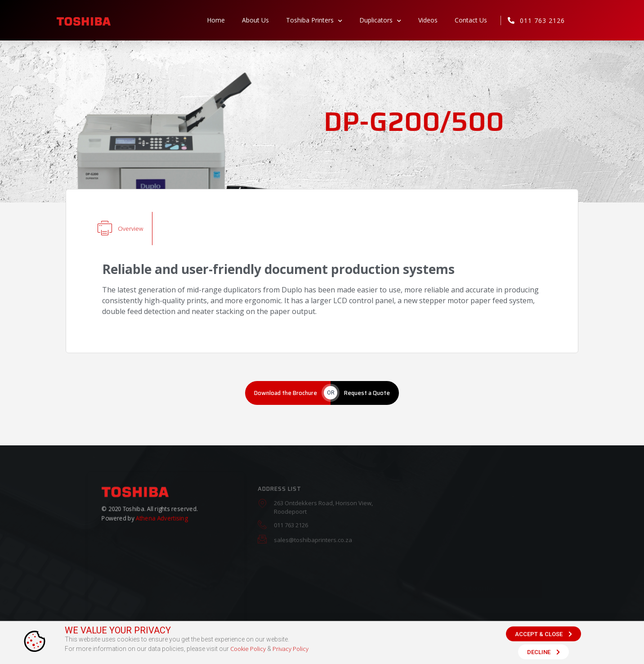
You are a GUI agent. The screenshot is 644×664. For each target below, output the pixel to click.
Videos (428, 20)
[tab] (121, 229)
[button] (543, 635)
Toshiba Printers (314, 20)
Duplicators (380, 20)
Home (216, 20)
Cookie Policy (248, 650)
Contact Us (471, 20)
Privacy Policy (291, 650)
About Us (255, 20)
